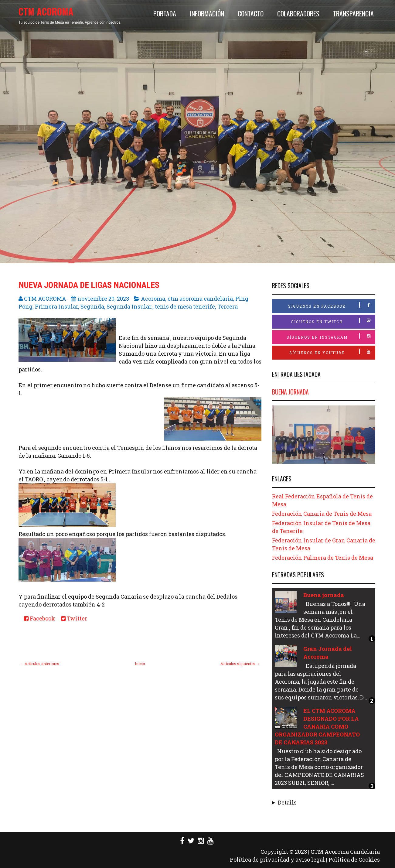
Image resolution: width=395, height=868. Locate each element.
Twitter (74, 618)
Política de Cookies (354, 859)
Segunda (92, 306)
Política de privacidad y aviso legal (277, 859)
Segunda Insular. (129, 306)
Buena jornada (290, 392)
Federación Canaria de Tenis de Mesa (322, 514)
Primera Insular (56, 306)
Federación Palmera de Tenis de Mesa (323, 558)
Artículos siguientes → (240, 664)
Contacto (251, 13)
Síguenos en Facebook (332, 305)
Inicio (140, 664)
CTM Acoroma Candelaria (345, 852)
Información (207, 13)
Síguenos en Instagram (331, 336)
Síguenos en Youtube (332, 352)
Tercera (228, 306)
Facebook (39, 618)
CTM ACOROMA (46, 11)
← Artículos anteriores (40, 664)
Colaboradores (298, 13)
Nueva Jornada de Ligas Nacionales (89, 285)
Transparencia (353, 13)
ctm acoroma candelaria (200, 299)
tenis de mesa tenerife (185, 306)
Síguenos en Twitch (333, 321)
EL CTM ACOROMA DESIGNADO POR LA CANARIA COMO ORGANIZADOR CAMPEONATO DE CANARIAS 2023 (317, 726)
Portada (165, 13)
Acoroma (153, 299)
